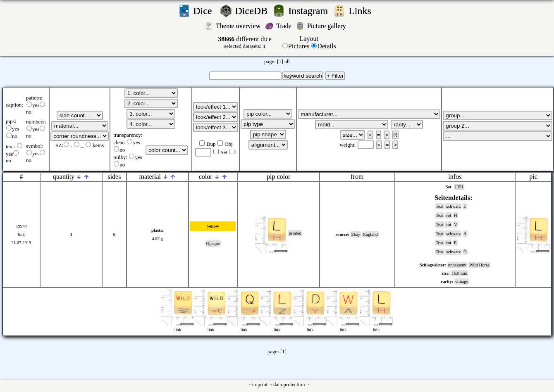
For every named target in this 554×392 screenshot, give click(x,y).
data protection (290, 385)
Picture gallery (328, 26)
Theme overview (239, 26)
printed (295, 233)
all (287, 62)
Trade (285, 26)
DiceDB (253, 11)
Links (362, 11)
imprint (260, 385)
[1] (280, 62)
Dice (205, 11)
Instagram (309, 11)
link (21, 234)
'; (80, 115)
